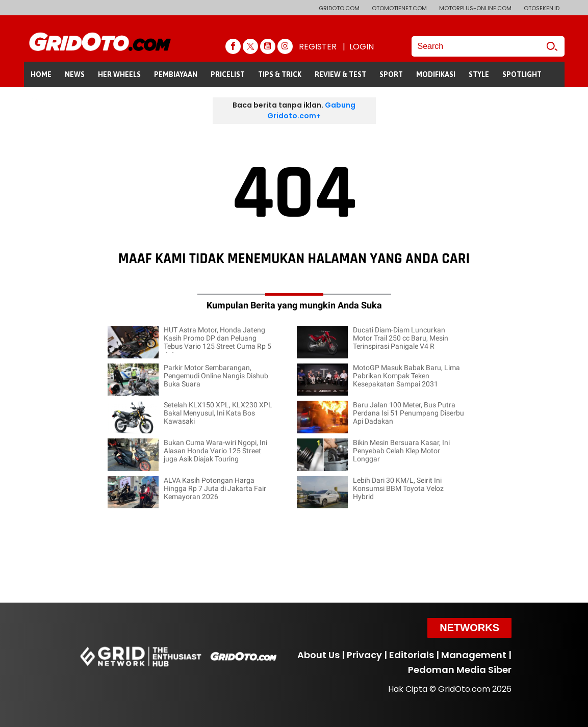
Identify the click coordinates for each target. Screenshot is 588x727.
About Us (318, 655)
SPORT (391, 74)
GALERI (43, 100)
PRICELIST (228, 74)
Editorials (412, 655)
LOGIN (362, 47)
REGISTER (318, 47)
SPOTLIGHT (522, 74)
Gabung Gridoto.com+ (311, 110)
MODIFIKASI (436, 74)
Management (474, 655)
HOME (41, 74)
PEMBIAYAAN (176, 74)
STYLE (479, 74)
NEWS (75, 74)
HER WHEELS (119, 74)
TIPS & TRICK (280, 74)
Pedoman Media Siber (460, 670)
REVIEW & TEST (340, 74)
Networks (469, 628)
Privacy (364, 655)
